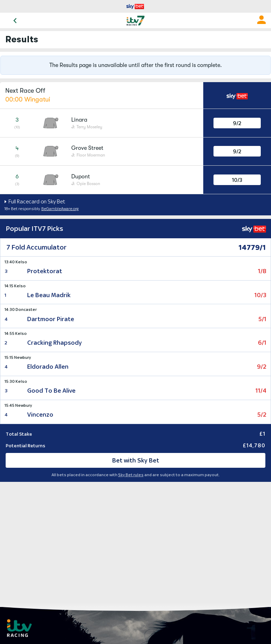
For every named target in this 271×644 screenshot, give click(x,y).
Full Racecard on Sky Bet (36, 201)
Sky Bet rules (131, 475)
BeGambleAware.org (60, 209)
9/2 (237, 123)
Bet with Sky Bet (136, 460)
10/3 (237, 180)
